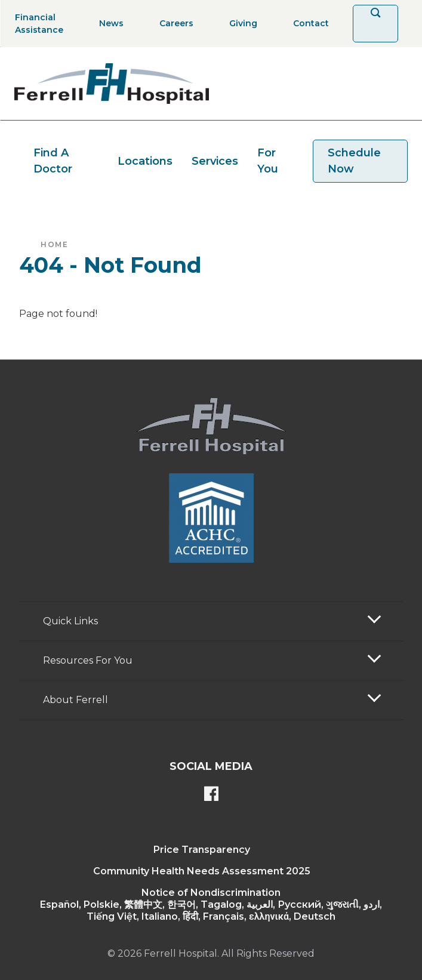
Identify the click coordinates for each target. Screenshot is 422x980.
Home (54, 244)
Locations (145, 161)
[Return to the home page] (112, 84)
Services (215, 161)
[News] (108, 24)
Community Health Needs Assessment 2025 (202, 871)
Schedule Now (354, 161)
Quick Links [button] (70, 621)
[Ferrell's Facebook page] (211, 795)
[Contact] (307, 24)
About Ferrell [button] (76, 700)
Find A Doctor (53, 161)
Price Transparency (202, 850)
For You (268, 161)
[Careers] (173, 24)
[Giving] (240, 24)
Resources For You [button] (88, 660)
